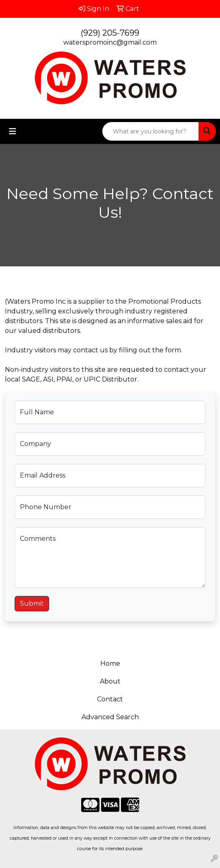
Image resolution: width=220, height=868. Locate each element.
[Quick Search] (151, 131)
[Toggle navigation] (13, 131)
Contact (110, 699)
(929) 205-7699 (110, 33)
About (110, 681)
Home (110, 663)
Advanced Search (110, 717)
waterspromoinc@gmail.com (110, 42)
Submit (32, 603)
